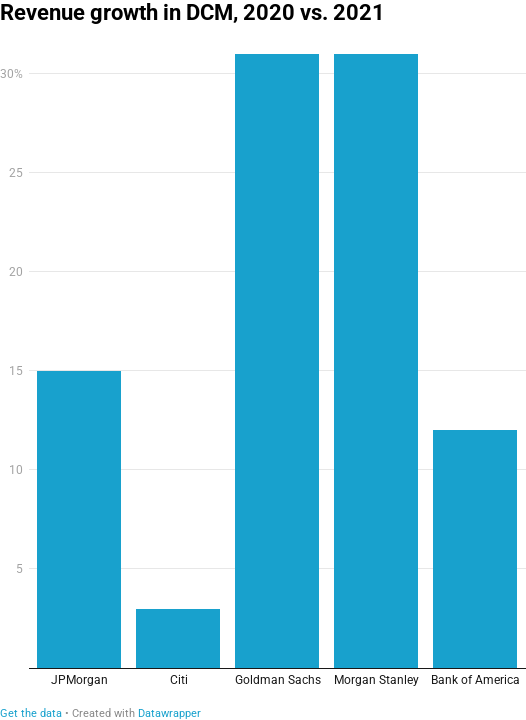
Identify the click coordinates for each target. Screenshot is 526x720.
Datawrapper (169, 713)
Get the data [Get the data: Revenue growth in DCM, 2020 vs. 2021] (31, 713)
